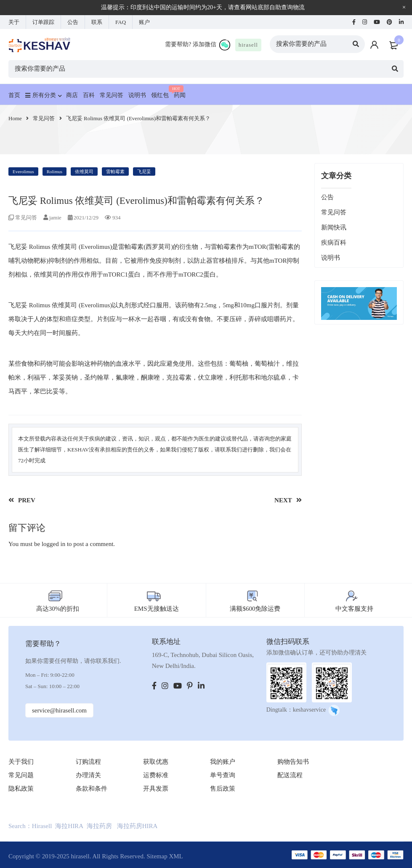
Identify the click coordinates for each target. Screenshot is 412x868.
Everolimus (23, 171)
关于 (14, 22)
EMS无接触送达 (157, 609)
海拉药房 (99, 826)
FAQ (121, 22)
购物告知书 (293, 762)
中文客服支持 (354, 609)
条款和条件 (92, 789)
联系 (97, 22)
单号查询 (223, 775)
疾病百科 (334, 243)
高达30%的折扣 (58, 609)
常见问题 (21, 775)
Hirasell (42, 826)
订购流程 (88, 762)
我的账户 (223, 762)
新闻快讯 (334, 227)
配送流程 (290, 775)
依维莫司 (84, 171)
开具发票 (156, 789)
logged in (53, 544)
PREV (27, 500)
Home (15, 118)
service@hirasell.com (59, 710)
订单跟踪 (43, 22)
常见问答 (44, 118)
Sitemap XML (165, 856)
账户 (144, 22)
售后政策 (223, 789)
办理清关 (88, 775)
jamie (55, 218)
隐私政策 (21, 789)
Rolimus (54, 171)
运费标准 (156, 775)
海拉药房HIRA (137, 826)
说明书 (331, 258)
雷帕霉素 (115, 171)
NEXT (283, 500)
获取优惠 (156, 762)
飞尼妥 (144, 171)
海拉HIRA (69, 826)
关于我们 (21, 762)
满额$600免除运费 (255, 609)
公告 (73, 22)
